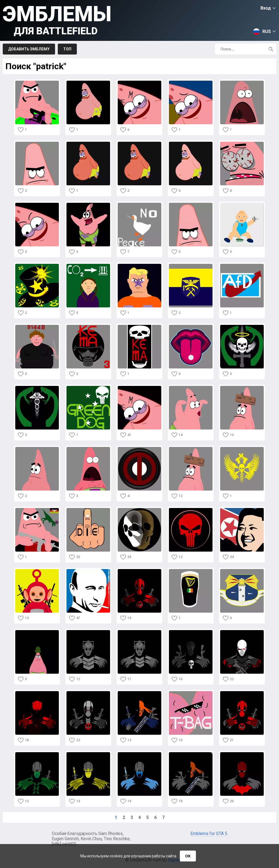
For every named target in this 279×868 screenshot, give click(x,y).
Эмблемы (57, 19)
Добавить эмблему (29, 49)
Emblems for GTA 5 (209, 834)
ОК (188, 856)
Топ (67, 49)
